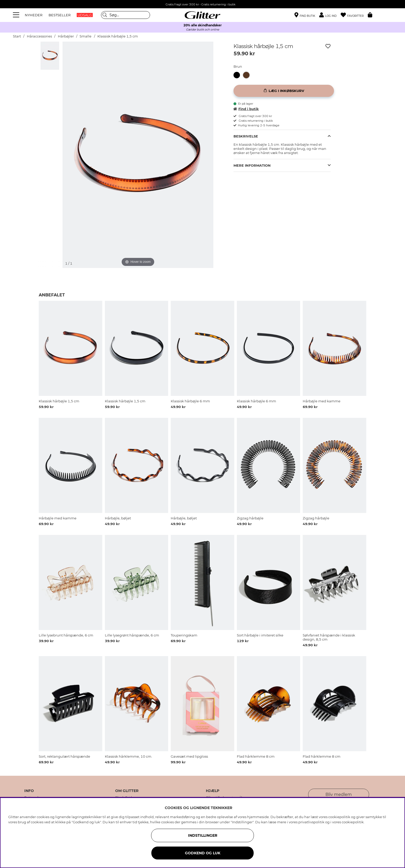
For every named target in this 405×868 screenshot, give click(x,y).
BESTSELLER (60, 15)
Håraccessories (39, 36)
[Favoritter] (354, 15)
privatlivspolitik (311, 822)
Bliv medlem (339, 794)
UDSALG (85, 15)
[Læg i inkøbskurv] (284, 91)
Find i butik (246, 109)
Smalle (85, 36)
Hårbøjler (66, 36)
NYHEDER (34, 15)
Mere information (252, 165)
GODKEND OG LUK (203, 853)
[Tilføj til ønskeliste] (328, 46)
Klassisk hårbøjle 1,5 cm (118, 36)
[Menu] (17, 15)
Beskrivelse (246, 136)
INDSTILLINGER (203, 835)
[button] (330, 15)
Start (17, 36)
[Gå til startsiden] (202, 15)
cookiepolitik (353, 822)
